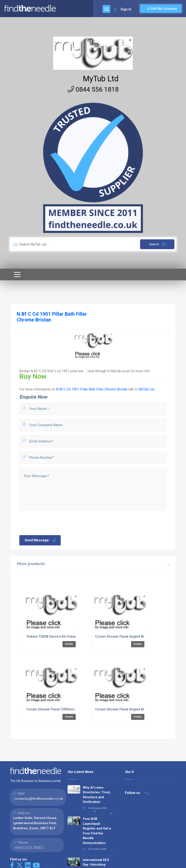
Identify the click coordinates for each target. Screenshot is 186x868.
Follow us (136, 793)
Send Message (41, 540)
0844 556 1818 (93, 89)
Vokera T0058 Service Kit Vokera (52, 636)
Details (69, 644)
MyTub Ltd (101, 79)
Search (157, 244)
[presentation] (51, 523)
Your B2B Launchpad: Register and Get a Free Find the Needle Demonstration (97, 831)
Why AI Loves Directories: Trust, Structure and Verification (97, 795)
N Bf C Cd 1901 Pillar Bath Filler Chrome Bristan (92, 389)
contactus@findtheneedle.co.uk (39, 799)
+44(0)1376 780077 (29, 847)
